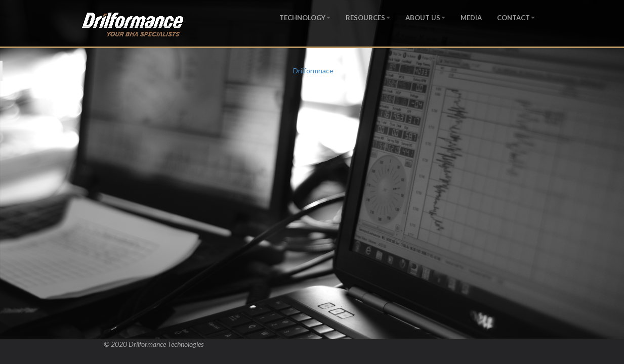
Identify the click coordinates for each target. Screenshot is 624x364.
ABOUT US (425, 18)
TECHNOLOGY (305, 18)
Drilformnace (313, 71)
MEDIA (471, 18)
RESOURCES (368, 18)
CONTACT (516, 18)
